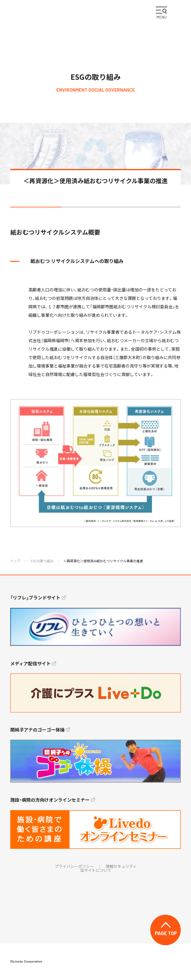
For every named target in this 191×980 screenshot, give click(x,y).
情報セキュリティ (121, 866)
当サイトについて (96, 870)
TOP (166, 930)
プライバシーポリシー (74, 866)
